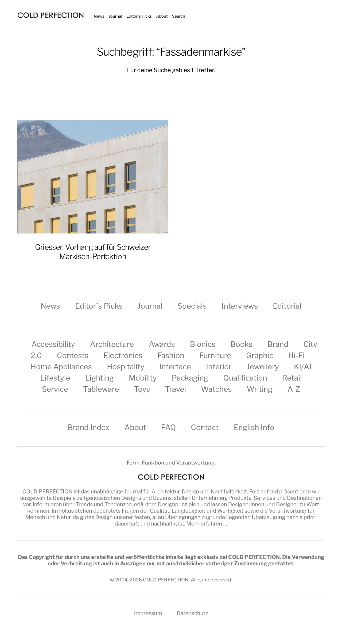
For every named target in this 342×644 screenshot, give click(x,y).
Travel (175, 389)
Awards (162, 344)
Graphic (260, 355)
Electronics (123, 355)
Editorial (287, 306)
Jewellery (263, 367)
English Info (254, 427)
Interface (175, 367)
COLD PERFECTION (47, 492)
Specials (192, 306)
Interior (219, 367)
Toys (142, 389)
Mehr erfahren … (207, 524)
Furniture (215, 355)
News (99, 16)
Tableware (101, 389)
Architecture (112, 344)
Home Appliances (61, 367)
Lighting (100, 378)
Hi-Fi (296, 355)
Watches (216, 389)
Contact (205, 427)
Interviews (240, 306)
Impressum (148, 613)
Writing (260, 389)
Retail (292, 378)
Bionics (203, 344)
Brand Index (89, 427)
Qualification (245, 378)
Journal (115, 16)
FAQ (168, 427)
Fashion (171, 355)
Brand (278, 344)
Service (55, 389)
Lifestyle (55, 378)
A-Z (294, 389)
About (162, 16)
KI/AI (303, 367)
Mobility (143, 378)
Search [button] (179, 16)
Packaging (190, 378)
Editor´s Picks (139, 16)
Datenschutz (192, 613)
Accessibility (53, 344)
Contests (73, 355)
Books (241, 344)
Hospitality (126, 367)
